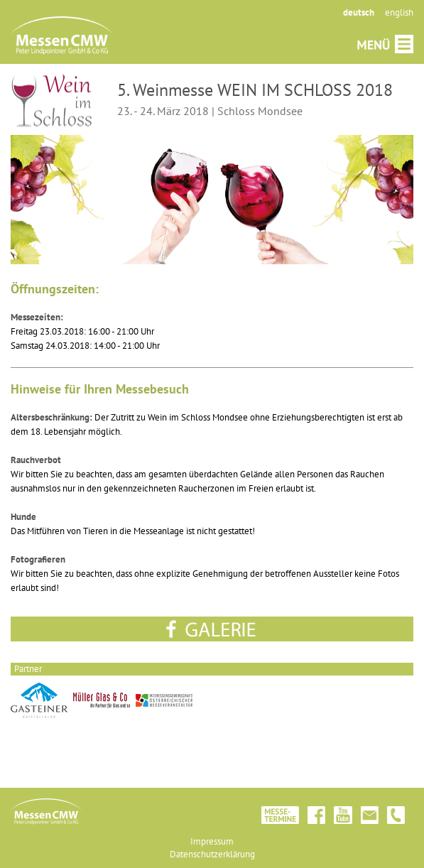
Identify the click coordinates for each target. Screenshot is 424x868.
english (399, 12)
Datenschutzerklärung (212, 854)
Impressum (212, 841)
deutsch (359, 12)
